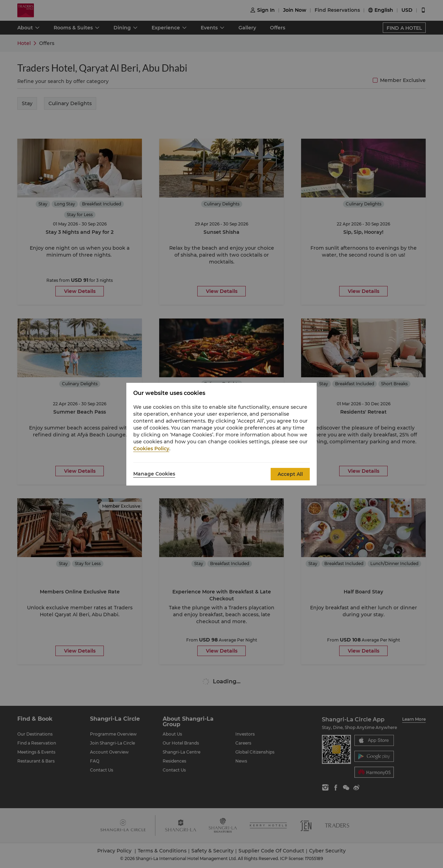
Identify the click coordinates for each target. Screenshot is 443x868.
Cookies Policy (151, 449)
